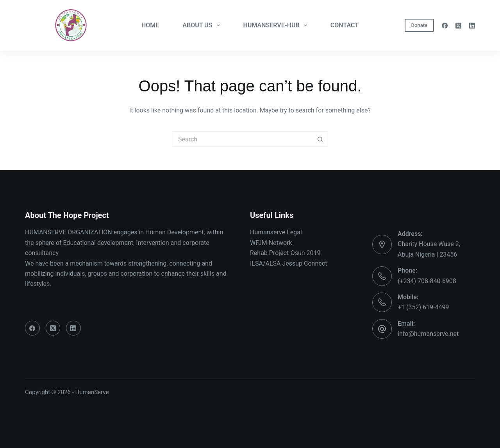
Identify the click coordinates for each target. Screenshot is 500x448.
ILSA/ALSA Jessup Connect (288, 263)
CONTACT (345, 25)
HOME (150, 25)
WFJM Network (271, 243)
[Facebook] (445, 26)
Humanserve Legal (276, 232)
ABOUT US (203, 25)
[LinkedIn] (472, 26)
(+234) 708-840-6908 (427, 281)
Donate (419, 25)
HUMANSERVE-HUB (277, 25)
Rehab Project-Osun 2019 (285, 253)
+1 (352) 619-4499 (423, 307)
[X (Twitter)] (458, 26)
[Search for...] (242, 139)
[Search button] (320, 139)
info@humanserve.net (428, 334)
